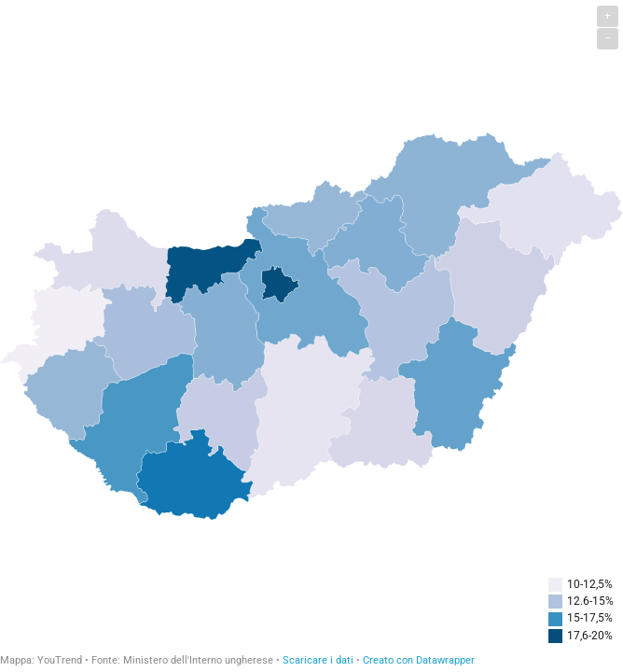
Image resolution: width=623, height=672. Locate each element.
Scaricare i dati (318, 660)
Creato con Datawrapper (419, 660)
